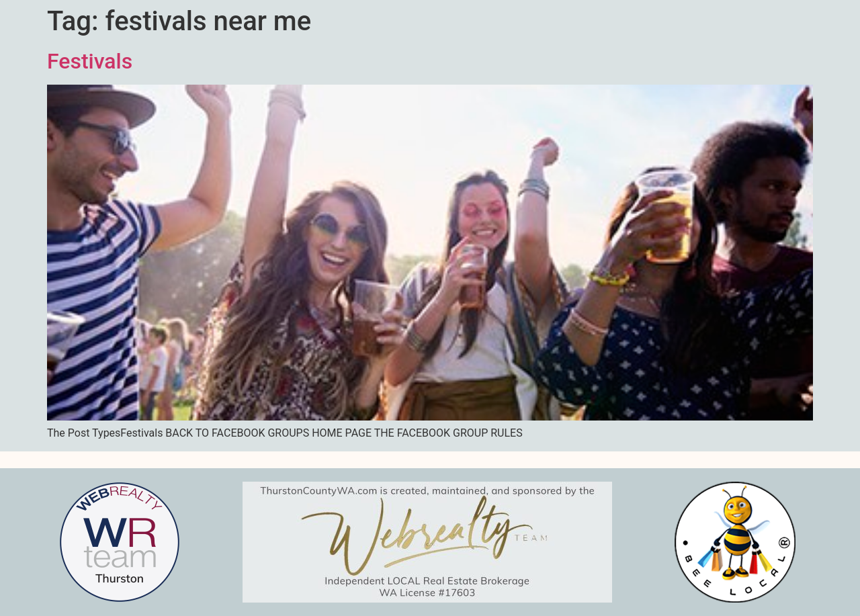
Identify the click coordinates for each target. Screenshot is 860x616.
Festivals (90, 61)
